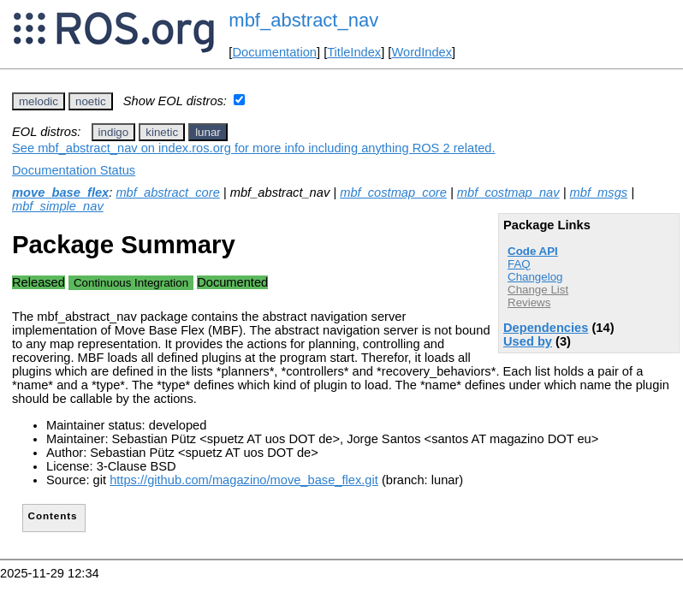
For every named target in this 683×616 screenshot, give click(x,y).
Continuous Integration (131, 283)
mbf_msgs (599, 192)
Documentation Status (74, 170)
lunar (208, 132)
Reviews (529, 302)
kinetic (162, 132)
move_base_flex (60, 192)
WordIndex (422, 52)
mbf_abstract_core (167, 192)
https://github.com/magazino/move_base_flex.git (244, 480)
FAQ (519, 264)
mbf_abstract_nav (303, 20)
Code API (533, 251)
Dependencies (546, 328)
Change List (538, 290)
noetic (91, 101)
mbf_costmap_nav (508, 192)
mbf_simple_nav (58, 206)
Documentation (274, 52)
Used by (528, 341)
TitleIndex (354, 52)
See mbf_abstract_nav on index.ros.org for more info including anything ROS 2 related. (254, 148)
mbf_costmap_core (393, 192)
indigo (114, 132)
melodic (39, 101)
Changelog (535, 277)
